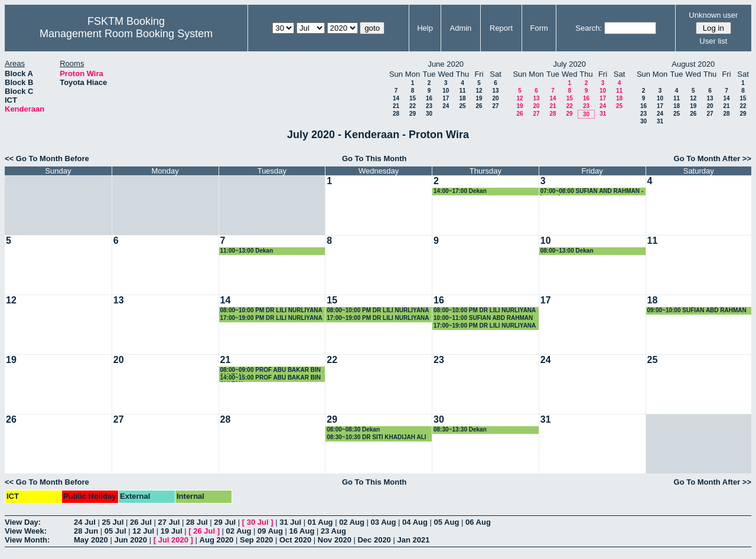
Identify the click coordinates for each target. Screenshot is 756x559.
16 (429, 98)
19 (479, 98)
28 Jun (86, 531)
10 (446, 91)
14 (396, 98)
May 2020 (91, 540)
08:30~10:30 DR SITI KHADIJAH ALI (376, 437)
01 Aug (320, 522)
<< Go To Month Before (47, 158)
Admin (460, 28)
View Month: (27, 540)
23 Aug (333, 531)
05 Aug (447, 522)
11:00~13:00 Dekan (247, 251)
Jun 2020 (131, 540)
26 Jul (141, 522)
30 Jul (258, 522)
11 (462, 91)
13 (495, 91)
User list (713, 41)
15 (413, 98)
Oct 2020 (295, 540)
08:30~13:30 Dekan (460, 429)
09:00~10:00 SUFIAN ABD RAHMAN (697, 310)
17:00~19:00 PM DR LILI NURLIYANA (271, 318)
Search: (589, 28)
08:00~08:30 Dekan (353, 429)
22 (413, 106)
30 (429, 114)
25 (462, 106)
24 (446, 106)
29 (413, 114)
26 (479, 106)
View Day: (23, 522)
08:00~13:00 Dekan (567, 251)
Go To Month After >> (713, 158)
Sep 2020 (256, 540)
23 (429, 106)
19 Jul (172, 531)
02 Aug (352, 522)
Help (425, 28)
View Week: (26, 531)
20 (495, 98)
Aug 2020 (217, 540)
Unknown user (713, 15)
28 (396, 114)
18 (462, 98)
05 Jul (115, 531)
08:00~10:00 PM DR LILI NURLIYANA (271, 310)
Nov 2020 (335, 540)
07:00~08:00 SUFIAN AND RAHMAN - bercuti (592, 192)
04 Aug (415, 522)
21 (396, 106)
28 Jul (197, 522)
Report (501, 28)
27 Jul (169, 522)
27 (495, 106)
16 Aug (302, 531)
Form (539, 28)
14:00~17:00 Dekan (460, 191)
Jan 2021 (413, 540)
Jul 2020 (173, 540)
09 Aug (270, 531)
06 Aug (478, 522)
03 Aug (384, 522)
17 (446, 98)
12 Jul (143, 531)
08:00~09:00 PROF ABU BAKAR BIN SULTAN (271, 370)
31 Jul (290, 522)
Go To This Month (374, 158)
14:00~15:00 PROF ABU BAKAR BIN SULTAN (271, 378)
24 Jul (85, 522)
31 (603, 114)
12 (479, 91)
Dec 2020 (374, 540)
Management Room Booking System (126, 34)
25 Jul (113, 522)
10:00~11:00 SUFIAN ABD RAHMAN (483, 318)
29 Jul (225, 522)
